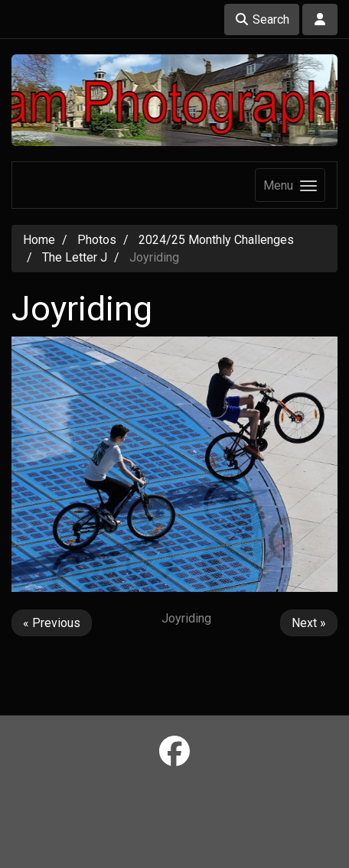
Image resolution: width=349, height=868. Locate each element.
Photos (97, 240)
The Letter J (75, 257)
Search (262, 20)
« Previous (52, 623)
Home (39, 240)
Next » (309, 623)
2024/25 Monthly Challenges (216, 240)
